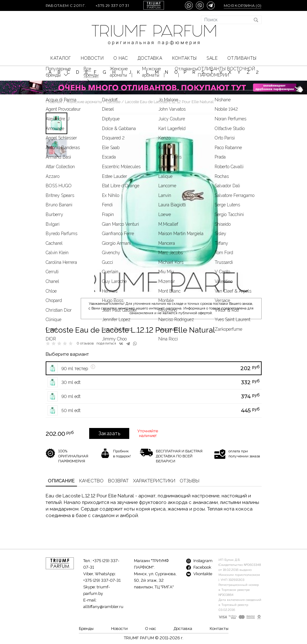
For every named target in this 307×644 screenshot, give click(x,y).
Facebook (199, 567)
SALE (212, 58)
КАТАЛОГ (61, 58)
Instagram (199, 561)
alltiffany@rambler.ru (103, 607)
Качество (91, 481)
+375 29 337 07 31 (112, 5)
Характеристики (154, 481)
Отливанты (242, 58)
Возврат (118, 481)
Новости (92, 58)
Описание (61, 481)
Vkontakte (199, 574)
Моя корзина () (243, 5)
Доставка (150, 58)
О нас (121, 58)
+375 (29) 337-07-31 (102, 580)
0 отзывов (85, 343)
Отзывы (189, 481)
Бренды (86, 629)
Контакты (184, 58)
